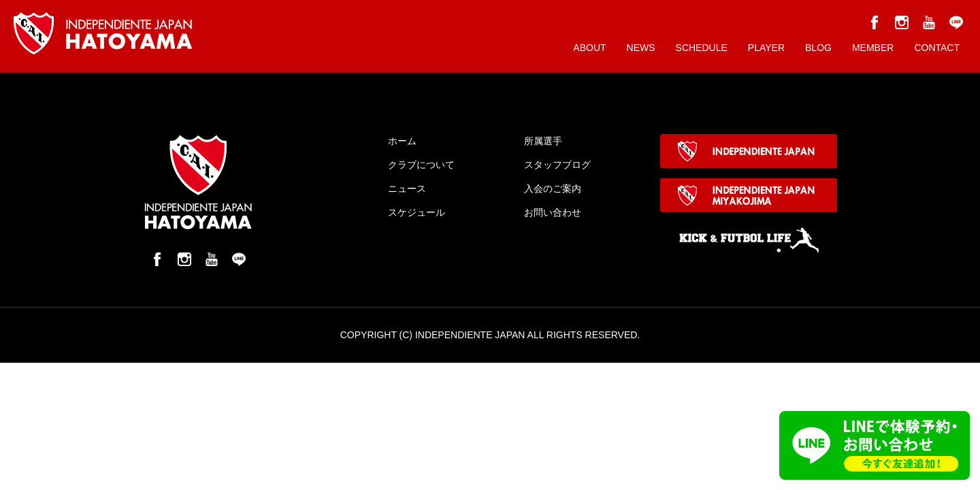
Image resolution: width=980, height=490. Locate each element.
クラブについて (421, 165)
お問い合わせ (553, 212)
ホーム (402, 141)
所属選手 (543, 141)
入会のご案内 (553, 189)
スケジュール (416, 212)
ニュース (407, 189)
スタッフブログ (557, 165)
